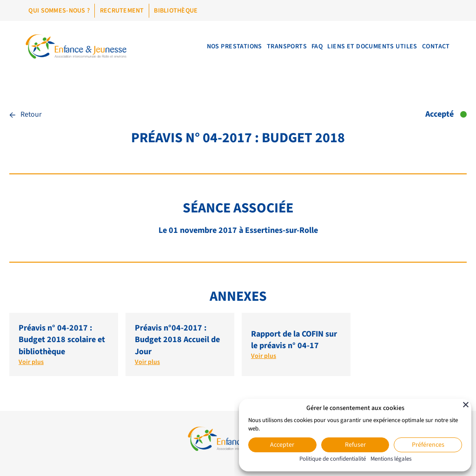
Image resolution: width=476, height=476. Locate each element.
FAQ (305, 46)
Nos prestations (212, 46)
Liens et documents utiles (365, 46)
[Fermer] (466, 404)
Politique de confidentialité (333, 459)
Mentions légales (391, 459)
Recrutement (122, 11)
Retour (26, 114)
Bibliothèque (176, 11)
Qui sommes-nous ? (59, 11)
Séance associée (238, 208)
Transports (270, 46)
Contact (434, 46)
